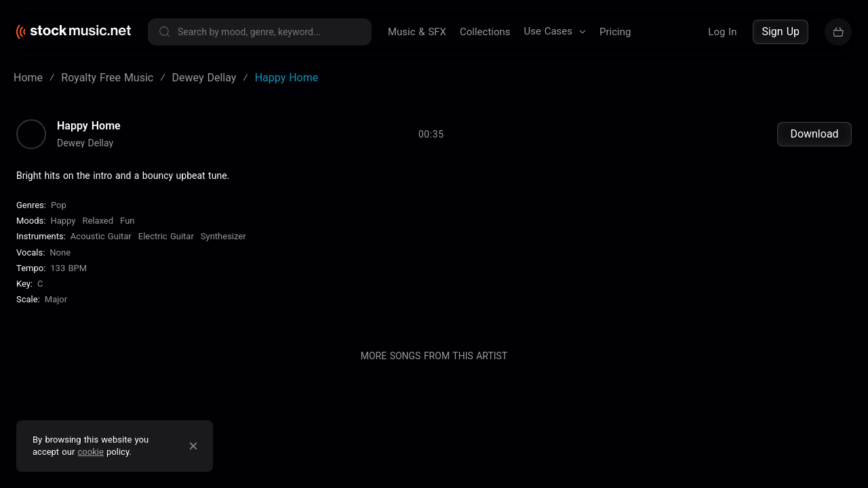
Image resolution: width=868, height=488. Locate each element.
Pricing (615, 32)
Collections (485, 32)
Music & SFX (417, 32)
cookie (91, 452)
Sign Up (781, 32)
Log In (722, 32)
